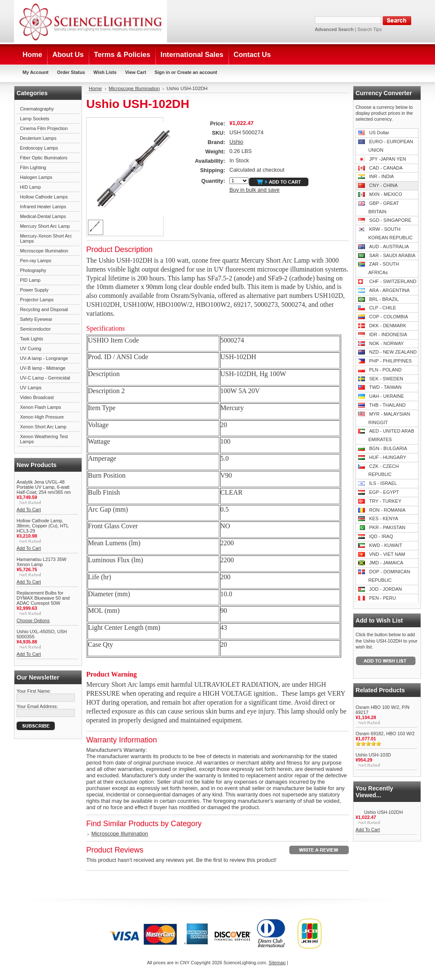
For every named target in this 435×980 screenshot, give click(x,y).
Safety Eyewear (36, 319)
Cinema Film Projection (44, 128)
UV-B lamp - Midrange (43, 368)
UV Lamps (31, 388)
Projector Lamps (37, 300)
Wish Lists (105, 72)
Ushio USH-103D (373, 755)
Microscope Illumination (44, 251)
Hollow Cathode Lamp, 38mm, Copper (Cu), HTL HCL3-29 (42, 526)
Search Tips (369, 29)
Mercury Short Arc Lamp (45, 226)
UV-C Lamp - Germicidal (45, 378)
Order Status (71, 72)
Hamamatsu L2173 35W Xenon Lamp (41, 562)
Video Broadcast (37, 397)
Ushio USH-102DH (383, 812)
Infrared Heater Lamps (43, 207)
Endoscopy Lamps (39, 148)
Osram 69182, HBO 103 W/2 (385, 734)
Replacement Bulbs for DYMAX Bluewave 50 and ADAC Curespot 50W (43, 598)
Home (95, 88)
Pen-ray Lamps (36, 261)
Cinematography (37, 109)
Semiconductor (35, 329)
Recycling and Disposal (44, 309)
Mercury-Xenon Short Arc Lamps (46, 238)
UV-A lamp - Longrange (44, 358)
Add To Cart (29, 510)
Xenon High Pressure (42, 417)
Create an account (197, 72)
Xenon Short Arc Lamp (43, 427)
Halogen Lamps (36, 177)
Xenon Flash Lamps (41, 407)
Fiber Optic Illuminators (44, 158)
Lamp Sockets (35, 119)
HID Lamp (30, 187)
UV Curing (31, 348)
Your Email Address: (37, 706)
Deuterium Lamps (38, 138)
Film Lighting (33, 167)
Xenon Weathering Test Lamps (44, 439)
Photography (33, 270)
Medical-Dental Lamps (43, 216)
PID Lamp (30, 280)
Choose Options (33, 620)
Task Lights (31, 339)
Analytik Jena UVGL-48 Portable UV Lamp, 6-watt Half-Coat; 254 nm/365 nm (44, 487)
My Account (35, 72)
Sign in (162, 72)
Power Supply (34, 290)
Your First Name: (34, 691)
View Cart (135, 72)
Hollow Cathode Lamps (44, 197)
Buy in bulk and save (254, 190)
